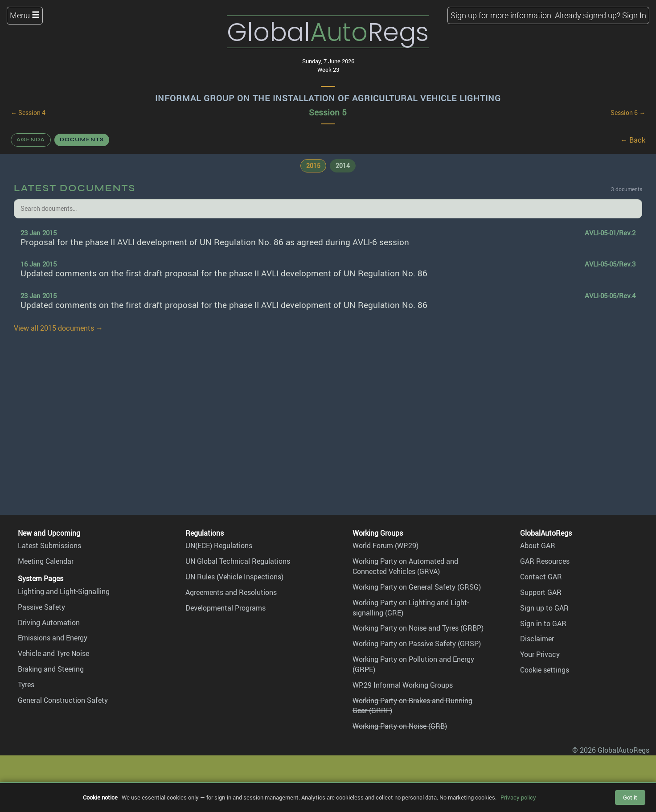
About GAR (538, 545)
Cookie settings (545, 670)
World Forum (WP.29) (385, 545)
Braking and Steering (51, 669)
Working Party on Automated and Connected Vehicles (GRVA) (405, 566)
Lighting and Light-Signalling (64, 591)
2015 (313, 166)
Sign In (634, 15)
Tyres (26, 685)
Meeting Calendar (46, 561)
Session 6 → (628, 113)
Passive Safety (41, 607)
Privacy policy (518, 797)
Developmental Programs (225, 608)
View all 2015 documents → (58, 328)
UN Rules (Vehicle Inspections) (234, 577)
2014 (343, 166)
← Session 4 (28, 113)
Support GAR (541, 592)
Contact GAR (541, 577)
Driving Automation (49, 623)
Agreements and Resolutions (231, 592)
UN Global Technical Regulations (238, 561)
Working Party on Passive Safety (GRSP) (417, 644)
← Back (633, 140)
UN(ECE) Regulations (219, 545)
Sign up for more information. (502, 15)
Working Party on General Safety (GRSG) (417, 587)
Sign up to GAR (544, 608)
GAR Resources (545, 561)
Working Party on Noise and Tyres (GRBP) (418, 628)
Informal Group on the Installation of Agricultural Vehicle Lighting (328, 98)
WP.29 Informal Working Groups (403, 685)
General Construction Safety (63, 700)
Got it (630, 797)
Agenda (31, 139)
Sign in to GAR (543, 623)
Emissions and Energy (53, 638)
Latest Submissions (49, 545)
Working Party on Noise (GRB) (400, 726)
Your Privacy (540, 654)
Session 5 (328, 112)
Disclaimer (537, 639)
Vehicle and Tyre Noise (53, 653)
